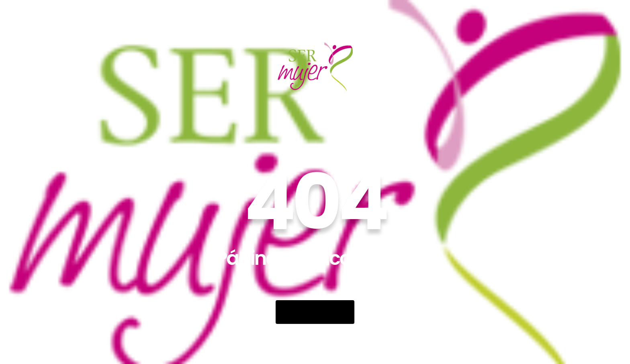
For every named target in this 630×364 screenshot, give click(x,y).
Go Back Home (315, 312)
